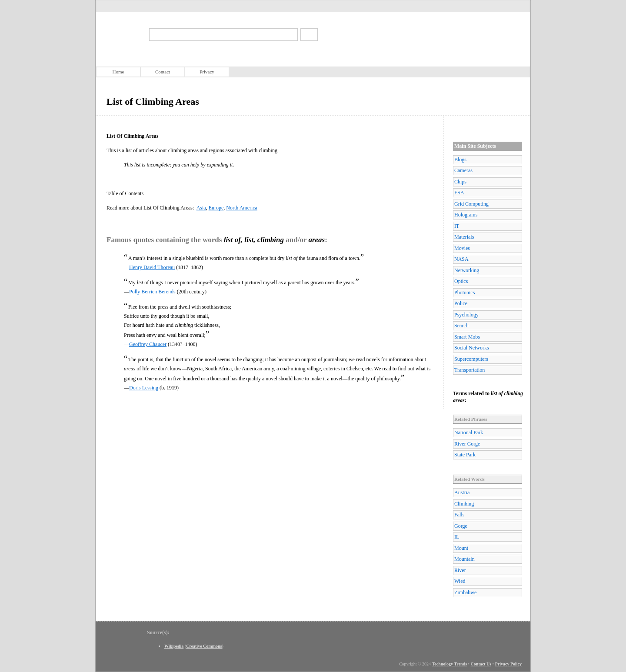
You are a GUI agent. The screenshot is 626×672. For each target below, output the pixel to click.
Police (461, 303)
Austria (462, 492)
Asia (201, 208)
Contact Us (481, 664)
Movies (462, 248)
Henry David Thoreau (152, 267)
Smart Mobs (467, 337)
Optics (461, 281)
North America (242, 208)
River (460, 570)
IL (457, 537)
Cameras (463, 170)
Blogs (460, 160)
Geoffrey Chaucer (148, 344)
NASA (461, 259)
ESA (459, 193)
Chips (460, 182)
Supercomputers (471, 359)
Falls (459, 515)
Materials (464, 237)
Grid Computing (471, 204)
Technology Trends (450, 664)
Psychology (466, 315)
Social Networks (472, 348)
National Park (469, 432)
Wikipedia (174, 646)
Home (118, 72)
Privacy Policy (508, 664)
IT (457, 226)
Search (461, 326)
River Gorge (467, 444)
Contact (163, 72)
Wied (460, 581)
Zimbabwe (465, 592)
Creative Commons (204, 646)
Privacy (207, 72)
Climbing (464, 504)
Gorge (461, 526)
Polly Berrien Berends (152, 292)
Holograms (466, 215)
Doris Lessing (144, 388)
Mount (461, 548)
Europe (216, 208)
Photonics (465, 293)
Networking (467, 270)
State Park (465, 455)
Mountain (465, 559)
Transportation (469, 370)
